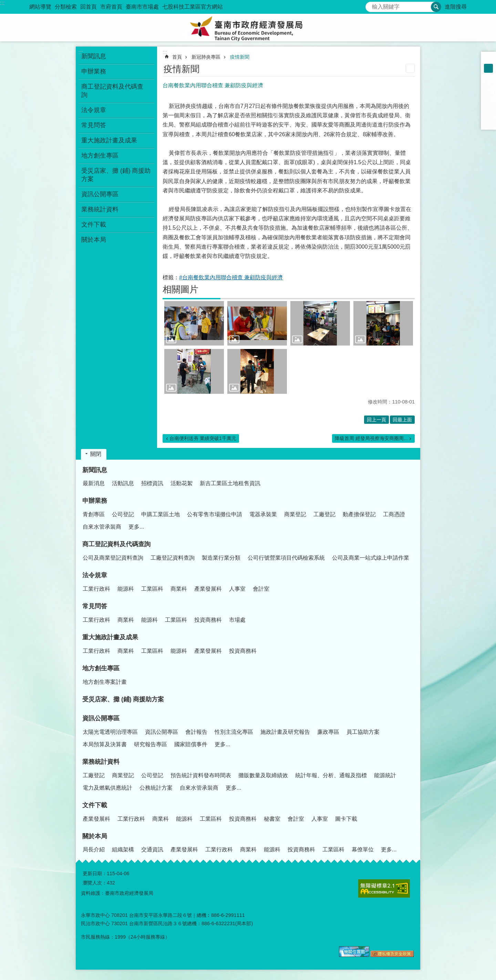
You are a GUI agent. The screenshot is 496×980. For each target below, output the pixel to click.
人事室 (237, 589)
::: (2, 3)
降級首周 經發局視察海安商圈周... (371, 438)
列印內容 (410, 68)
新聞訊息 (95, 470)
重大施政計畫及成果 (110, 637)
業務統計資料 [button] (100, 209)
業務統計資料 (101, 762)
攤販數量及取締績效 (263, 775)
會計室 (261, 589)
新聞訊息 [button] (94, 56)
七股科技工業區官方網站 (193, 7)
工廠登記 (324, 514)
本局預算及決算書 (105, 744)
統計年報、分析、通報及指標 (331, 775)
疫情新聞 (240, 57)
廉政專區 (328, 732)
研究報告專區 (151, 744)
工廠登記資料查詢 (173, 558)
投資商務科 (208, 620)
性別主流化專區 (234, 732)
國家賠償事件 (191, 744)
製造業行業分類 (221, 558)
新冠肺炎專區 (206, 57)
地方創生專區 (101, 668)
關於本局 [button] (94, 240)
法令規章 (95, 575)
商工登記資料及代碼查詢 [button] (112, 91)
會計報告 (196, 732)
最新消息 (94, 483)
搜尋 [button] (436, 7)
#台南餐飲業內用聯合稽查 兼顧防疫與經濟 (231, 277)
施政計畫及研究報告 (285, 732)
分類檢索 (66, 7)
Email (488, 122)
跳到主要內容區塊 (4, 4)
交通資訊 (152, 849)
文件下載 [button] (94, 224)
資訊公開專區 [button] (100, 194)
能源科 (126, 589)
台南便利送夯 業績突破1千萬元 (203, 438)
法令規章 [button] (94, 110)
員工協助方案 (363, 732)
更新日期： (95, 873)
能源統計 (385, 775)
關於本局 (95, 836)
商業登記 (295, 514)
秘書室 (272, 819)
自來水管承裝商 (102, 527)
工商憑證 (394, 514)
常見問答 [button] (94, 125)
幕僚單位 (363, 849)
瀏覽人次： (95, 883)
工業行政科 (96, 589)
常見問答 (95, 606)
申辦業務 (95, 501)
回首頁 (89, 7)
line (488, 113)
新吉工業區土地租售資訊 (230, 483)
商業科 (179, 589)
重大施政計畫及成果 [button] (109, 140)
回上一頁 (376, 420)
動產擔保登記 (359, 514)
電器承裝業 (263, 514)
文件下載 (95, 805)
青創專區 (94, 514)
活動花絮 (182, 483)
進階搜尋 (456, 7)
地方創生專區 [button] (100, 156)
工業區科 (152, 589)
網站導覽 (40, 7)
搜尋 (371, 5)
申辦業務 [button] (94, 71)
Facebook (488, 86)
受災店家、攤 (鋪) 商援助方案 (116, 175)
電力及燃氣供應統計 (107, 788)
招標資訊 (152, 483)
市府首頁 (111, 7)
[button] (194, 323)
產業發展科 (208, 589)
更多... (136, 527)
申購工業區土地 (161, 514)
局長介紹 (94, 849)
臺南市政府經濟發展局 (248, 28)
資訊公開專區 (101, 718)
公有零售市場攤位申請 (215, 514)
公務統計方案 (156, 788)
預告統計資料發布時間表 (201, 775)
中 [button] (488, 68)
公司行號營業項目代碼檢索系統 (286, 558)
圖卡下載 (346, 819)
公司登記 (123, 514)
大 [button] (488, 77)
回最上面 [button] (402, 420)
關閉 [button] (96, 454)
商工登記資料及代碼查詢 (116, 544)
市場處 (237, 620)
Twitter (488, 104)
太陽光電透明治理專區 (110, 732)
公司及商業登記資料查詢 (113, 558)
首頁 (177, 57)
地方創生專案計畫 (105, 682)
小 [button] (488, 59)
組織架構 (123, 849)
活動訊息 (123, 483)
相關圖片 (180, 289)
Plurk (488, 95)
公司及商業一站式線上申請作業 (371, 558)
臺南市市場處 (142, 7)
